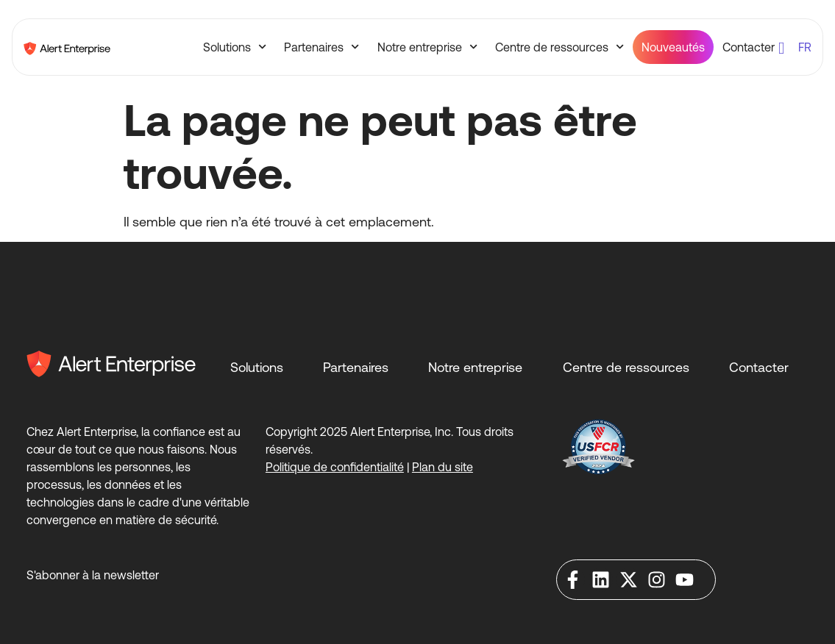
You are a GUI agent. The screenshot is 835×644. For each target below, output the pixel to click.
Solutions (235, 47)
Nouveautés (673, 47)
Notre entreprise (427, 47)
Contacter (749, 47)
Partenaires (321, 47)
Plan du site (443, 467)
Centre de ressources (559, 47)
